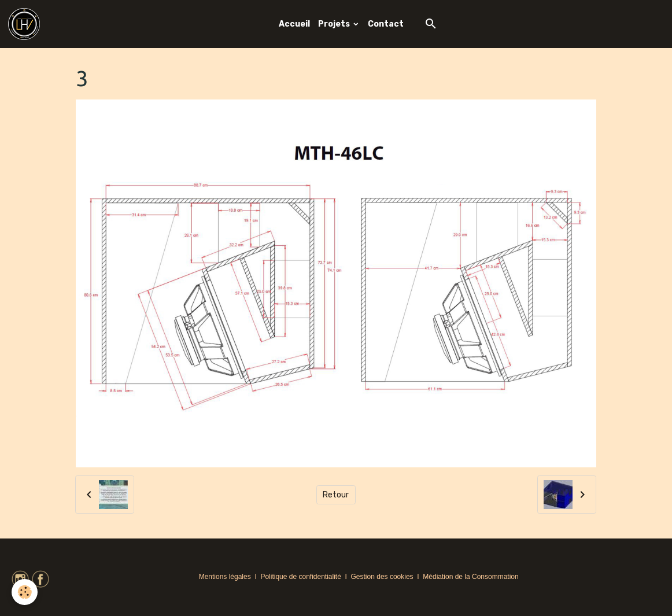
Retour (336, 495)
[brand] (26, 24)
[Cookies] (25, 592)
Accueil (294, 24)
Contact (386, 24)
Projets (335, 24)
